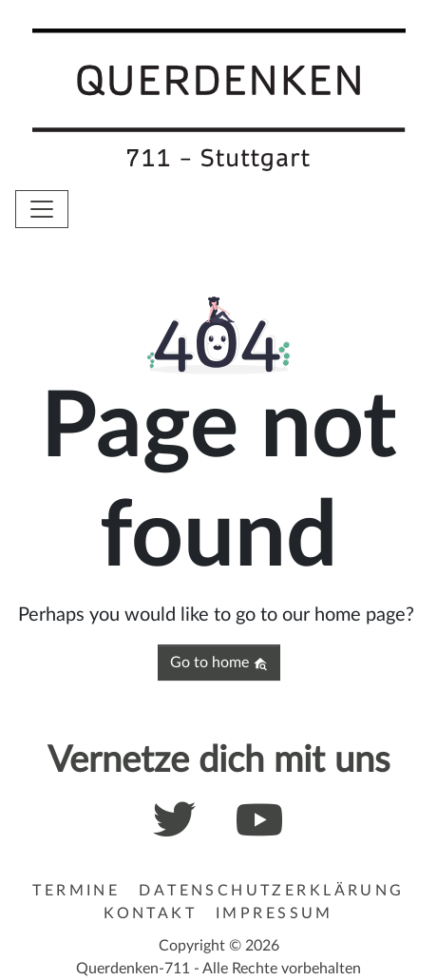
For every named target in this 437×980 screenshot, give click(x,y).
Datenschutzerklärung (271, 891)
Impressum (275, 913)
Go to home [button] (219, 663)
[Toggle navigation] (42, 209)
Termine (76, 891)
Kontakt (150, 913)
